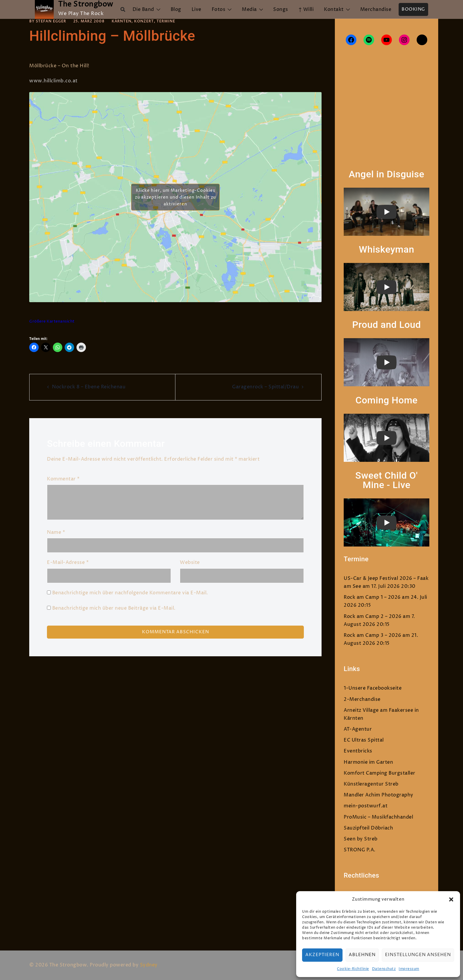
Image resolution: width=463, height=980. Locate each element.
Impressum (409, 969)
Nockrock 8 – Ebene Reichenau (89, 387)
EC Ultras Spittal (364, 740)
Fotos (219, 9)
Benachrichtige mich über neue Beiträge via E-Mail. (114, 608)
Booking (413, 9)
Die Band (143, 9)
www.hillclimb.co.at (54, 81)
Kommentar (63, 479)
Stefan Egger (51, 21)
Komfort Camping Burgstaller (380, 773)
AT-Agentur (358, 729)
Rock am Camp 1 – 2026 (372, 597)
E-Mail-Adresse (68, 562)
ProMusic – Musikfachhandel (378, 817)
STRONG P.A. (360, 850)
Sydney (149, 965)
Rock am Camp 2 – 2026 (373, 616)
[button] (451, 899)
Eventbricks (358, 751)
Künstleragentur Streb (371, 784)
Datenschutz (384, 969)
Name (56, 532)
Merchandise (376, 9)
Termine (166, 21)
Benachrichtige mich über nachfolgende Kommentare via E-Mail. (130, 593)
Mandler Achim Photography (379, 795)
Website (190, 562)
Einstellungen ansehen (418, 955)
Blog (176, 9)
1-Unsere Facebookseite (373, 688)
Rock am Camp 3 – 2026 (372, 635)
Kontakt (334, 9)
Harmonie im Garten (368, 762)
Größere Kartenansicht (52, 322)
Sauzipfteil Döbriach (368, 828)
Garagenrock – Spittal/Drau (265, 387)
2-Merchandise (362, 699)
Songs (281, 9)
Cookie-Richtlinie (353, 969)
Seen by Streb (361, 839)
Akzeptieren (322, 955)
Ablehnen (362, 955)
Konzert (144, 21)
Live (197, 9)
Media (249, 9)
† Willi (306, 9)
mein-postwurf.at (366, 806)
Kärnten (122, 21)
